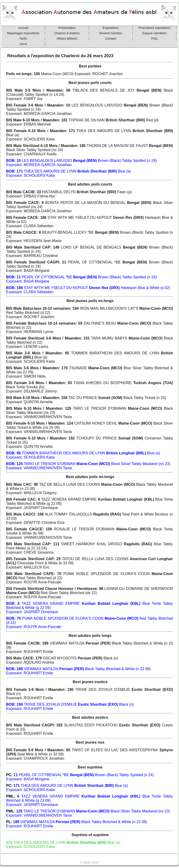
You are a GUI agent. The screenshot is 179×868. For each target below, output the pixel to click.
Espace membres (155, 33)
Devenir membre (111, 33)
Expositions (111, 28)
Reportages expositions (23, 33)
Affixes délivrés (67, 38)
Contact (111, 38)
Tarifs (23, 38)
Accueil (23, 28)
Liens (23, 44)
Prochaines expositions (154, 28)
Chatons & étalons (67, 33)
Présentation (67, 28)
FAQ (154, 38)
